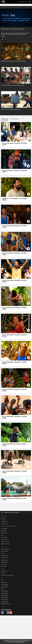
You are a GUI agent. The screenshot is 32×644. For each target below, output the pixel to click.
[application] (16, 18)
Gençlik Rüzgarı (4, 533)
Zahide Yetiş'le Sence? (5, 544)
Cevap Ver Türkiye (5, 551)
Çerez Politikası (4, 597)
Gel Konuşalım (4, 531)
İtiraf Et (2, 535)
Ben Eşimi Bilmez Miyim (6, 549)
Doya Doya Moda (5, 555)
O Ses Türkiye (4, 564)
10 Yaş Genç (3, 518)
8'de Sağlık (3, 520)
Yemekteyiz (3, 573)
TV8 (2, 580)
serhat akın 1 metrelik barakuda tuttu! (15, 7)
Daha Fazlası (3, 607)
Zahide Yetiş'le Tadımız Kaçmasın (7, 575)
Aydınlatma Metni (5, 602)
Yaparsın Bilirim (4, 571)
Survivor (3, 569)
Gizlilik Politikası (4, 595)
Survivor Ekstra (4, 537)
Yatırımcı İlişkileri (5, 585)
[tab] (5, 120)
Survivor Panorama (5, 540)
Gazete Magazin (4, 529)
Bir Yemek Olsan (4, 524)
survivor (6, 7)
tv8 (3, 7)
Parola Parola (4, 566)
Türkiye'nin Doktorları (5, 542)
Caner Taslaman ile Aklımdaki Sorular (9, 526)
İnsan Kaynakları (4, 591)
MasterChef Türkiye (5, 562)
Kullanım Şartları (5, 599)
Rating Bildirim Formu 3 (6, 604)
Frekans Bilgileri (4, 593)
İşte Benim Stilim (4, 558)
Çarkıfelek (3, 553)
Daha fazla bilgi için (21, 642)
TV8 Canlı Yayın (23, 2)
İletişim (3, 589)
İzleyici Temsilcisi (5, 587)
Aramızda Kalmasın (5, 522)
